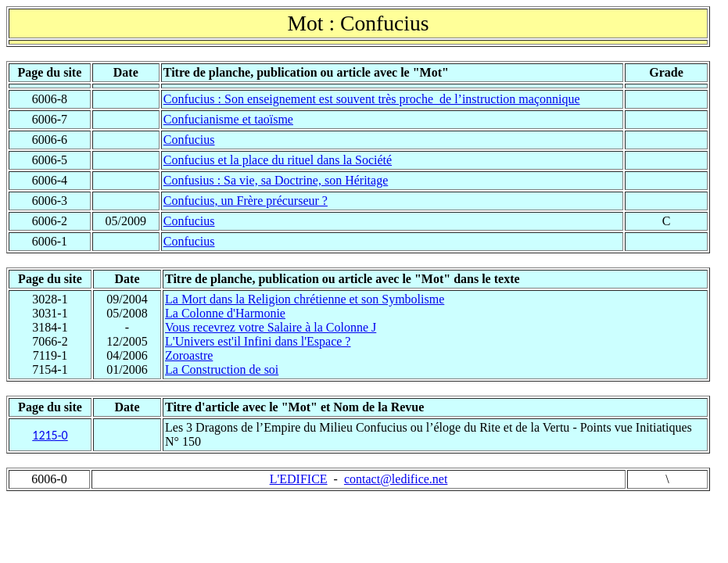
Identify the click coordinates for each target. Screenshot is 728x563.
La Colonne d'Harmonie (225, 313)
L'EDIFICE (299, 479)
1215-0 (50, 435)
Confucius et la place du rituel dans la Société (278, 160)
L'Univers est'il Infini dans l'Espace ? (258, 341)
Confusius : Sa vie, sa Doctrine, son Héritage (276, 180)
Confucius (189, 140)
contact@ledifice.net (396, 479)
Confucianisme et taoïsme (228, 119)
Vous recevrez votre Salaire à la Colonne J (271, 327)
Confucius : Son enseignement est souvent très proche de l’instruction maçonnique (372, 99)
